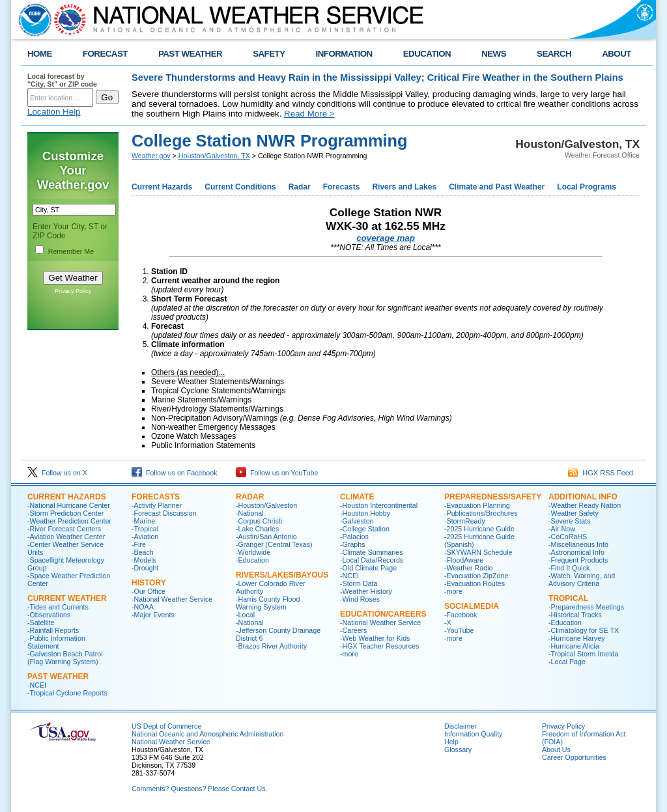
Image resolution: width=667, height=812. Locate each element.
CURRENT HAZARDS (67, 497)
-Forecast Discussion (164, 513)
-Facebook (461, 615)
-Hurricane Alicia (574, 646)
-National (250, 513)
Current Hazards (162, 187)
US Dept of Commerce (166, 726)
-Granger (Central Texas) (274, 544)
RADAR (250, 497)
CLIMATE (357, 497)
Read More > (309, 114)
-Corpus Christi (259, 521)
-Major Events (153, 615)
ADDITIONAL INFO (583, 497)
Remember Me (71, 251)
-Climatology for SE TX (584, 630)
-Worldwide (253, 552)
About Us (556, 749)
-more (349, 654)
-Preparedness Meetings (586, 607)
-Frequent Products (578, 560)
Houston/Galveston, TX (214, 156)
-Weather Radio (468, 568)
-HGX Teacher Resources (379, 646)
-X (448, 623)
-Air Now (562, 529)
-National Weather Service (172, 599)
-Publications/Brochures (481, 513)
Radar (300, 187)
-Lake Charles (257, 529)
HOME (40, 54)
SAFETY (269, 54)
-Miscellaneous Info (578, 544)
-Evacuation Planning (477, 505)
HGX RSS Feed (601, 473)
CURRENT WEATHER (67, 598)
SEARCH (554, 54)
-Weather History (366, 591)
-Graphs (353, 544)
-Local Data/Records (372, 560)
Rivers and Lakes (404, 187)
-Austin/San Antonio (266, 537)
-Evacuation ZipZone (476, 576)
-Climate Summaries (372, 552)
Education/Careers (383, 614)
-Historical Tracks (575, 615)
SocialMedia (472, 606)
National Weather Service (171, 742)
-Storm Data (359, 583)
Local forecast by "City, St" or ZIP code (62, 80)
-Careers (353, 630)
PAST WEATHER (190, 54)
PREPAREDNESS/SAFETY (493, 497)
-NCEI (37, 685)
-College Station (365, 529)
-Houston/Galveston (266, 505)
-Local (245, 615)
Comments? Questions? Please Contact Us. (199, 789)
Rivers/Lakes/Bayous (282, 575)
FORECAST (105, 54)
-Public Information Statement (56, 642)
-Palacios (354, 537)
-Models (144, 560)
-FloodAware (464, 560)
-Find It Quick (569, 568)
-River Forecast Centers (64, 529)
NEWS (494, 54)
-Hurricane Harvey (576, 638)
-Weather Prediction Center (69, 521)
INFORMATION (344, 54)
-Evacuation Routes (475, 583)
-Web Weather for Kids (375, 638)
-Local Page (567, 662)
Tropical (568, 598)
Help (451, 742)
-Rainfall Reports (53, 630)
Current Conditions (240, 187)
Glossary (458, 749)
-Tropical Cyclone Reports (67, 693)
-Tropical (145, 529)
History (149, 583)
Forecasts (342, 187)
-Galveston (357, 521)
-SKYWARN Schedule (478, 552)
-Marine (143, 521)
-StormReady (465, 521)
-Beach (143, 552)
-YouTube (459, 630)
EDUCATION (427, 54)
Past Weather (58, 677)
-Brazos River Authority (271, 646)
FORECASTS (156, 497)
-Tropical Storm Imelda (583, 654)
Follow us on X (57, 473)
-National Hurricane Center (69, 505)
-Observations (49, 615)
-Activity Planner (157, 505)
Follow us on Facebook (175, 473)
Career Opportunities (574, 757)
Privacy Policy (73, 291)
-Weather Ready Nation (585, 505)
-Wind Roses (360, 599)
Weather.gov (151, 156)
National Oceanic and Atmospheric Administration (207, 734)
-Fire (139, 544)
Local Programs (587, 187)
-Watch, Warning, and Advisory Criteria (582, 580)
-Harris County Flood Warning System (268, 603)
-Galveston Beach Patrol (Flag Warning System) (65, 658)
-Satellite (41, 623)
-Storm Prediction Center (65, 513)
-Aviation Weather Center (66, 537)
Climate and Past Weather (497, 187)
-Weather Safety (574, 513)
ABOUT (617, 54)
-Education (252, 560)
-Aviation (145, 537)
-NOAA (143, 607)
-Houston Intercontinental (379, 505)
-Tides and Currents (58, 607)
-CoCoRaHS (568, 537)
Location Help (54, 112)
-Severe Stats (570, 521)
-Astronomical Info (576, 552)
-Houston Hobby (365, 513)
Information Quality (473, 734)
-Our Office (149, 591)
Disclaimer (461, 726)
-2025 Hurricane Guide (479, 529)
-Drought (145, 568)
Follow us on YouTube (277, 473)
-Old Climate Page (368, 568)
